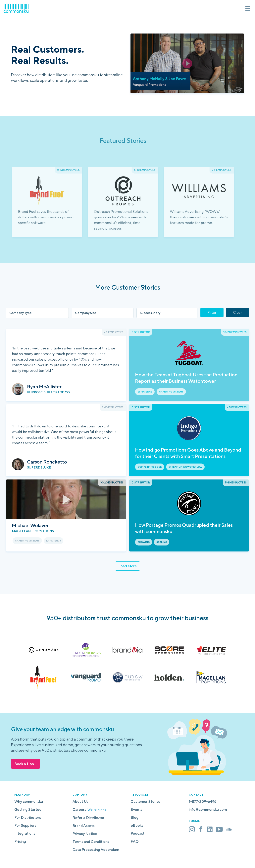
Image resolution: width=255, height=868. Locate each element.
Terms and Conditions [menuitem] (91, 842)
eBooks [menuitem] (137, 825)
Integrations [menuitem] (25, 833)
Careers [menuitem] (90, 809)
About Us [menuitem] (80, 801)
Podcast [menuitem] (138, 833)
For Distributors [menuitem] (28, 817)
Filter (212, 312)
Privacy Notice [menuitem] (85, 834)
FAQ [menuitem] (135, 841)
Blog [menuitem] (135, 817)
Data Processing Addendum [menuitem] (96, 850)
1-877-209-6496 (203, 801)
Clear (238, 312)
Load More (128, 566)
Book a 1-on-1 (25, 764)
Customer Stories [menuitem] (146, 801)
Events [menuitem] (136, 809)
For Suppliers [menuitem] (25, 825)
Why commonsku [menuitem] (29, 801)
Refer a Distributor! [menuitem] (89, 818)
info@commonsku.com (208, 809)
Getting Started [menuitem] (28, 809)
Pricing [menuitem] (20, 841)
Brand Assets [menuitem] (83, 826)
